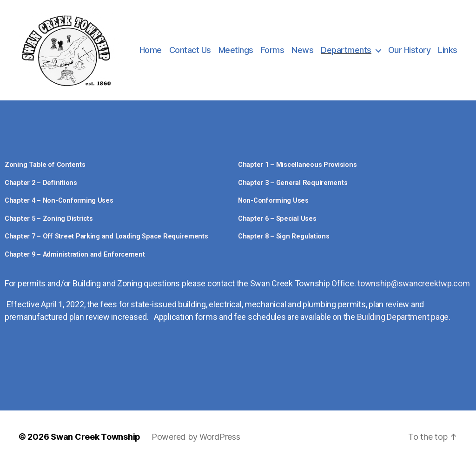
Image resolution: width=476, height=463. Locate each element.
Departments (346, 50)
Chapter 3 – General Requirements (293, 183)
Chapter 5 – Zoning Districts (49, 219)
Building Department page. (404, 317)
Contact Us (190, 50)
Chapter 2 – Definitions (41, 183)
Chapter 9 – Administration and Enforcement (75, 255)
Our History (410, 50)
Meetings (236, 50)
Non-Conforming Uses (273, 201)
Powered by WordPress (196, 437)
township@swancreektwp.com (413, 283)
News (302, 50)
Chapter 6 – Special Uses (277, 219)
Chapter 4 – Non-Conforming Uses (59, 201)
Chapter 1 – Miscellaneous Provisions (297, 165)
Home (151, 50)
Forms (273, 50)
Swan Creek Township (96, 437)
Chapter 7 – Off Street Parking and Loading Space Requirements (106, 236)
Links (448, 50)
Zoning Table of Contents (45, 165)
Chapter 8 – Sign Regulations (284, 236)
